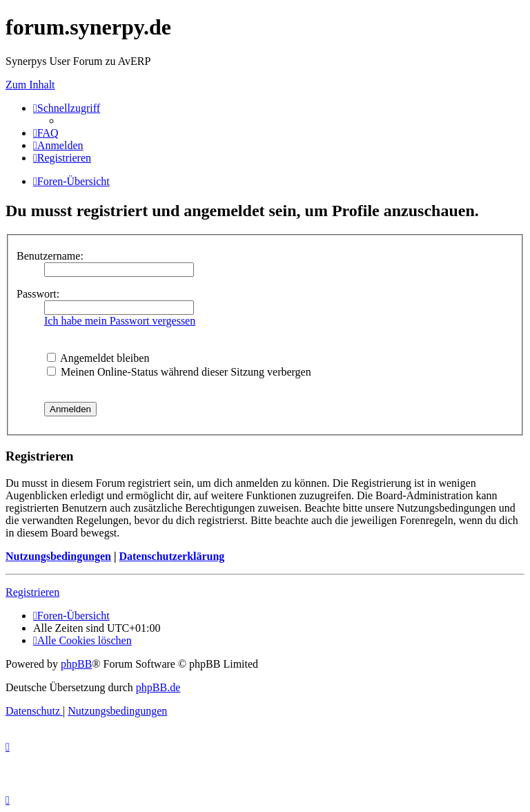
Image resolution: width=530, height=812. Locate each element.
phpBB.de (158, 687)
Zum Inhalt (30, 85)
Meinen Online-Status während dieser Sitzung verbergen (179, 372)
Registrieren (32, 592)
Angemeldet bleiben (98, 358)
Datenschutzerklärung (171, 556)
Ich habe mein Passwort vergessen (120, 321)
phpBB (76, 664)
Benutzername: (50, 256)
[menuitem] (46, 133)
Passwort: (38, 294)
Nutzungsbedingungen (58, 556)
